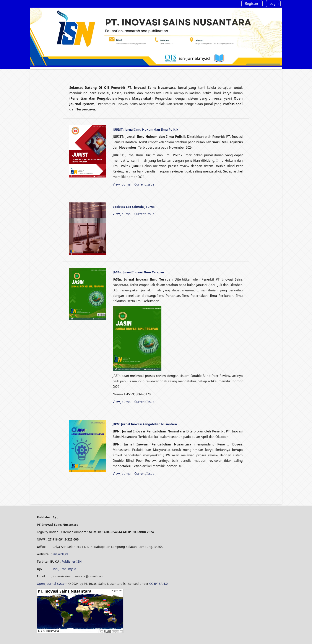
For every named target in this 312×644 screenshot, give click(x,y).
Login (274, 3)
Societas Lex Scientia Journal (134, 207)
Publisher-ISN (72, 561)
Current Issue (144, 184)
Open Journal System (53, 584)
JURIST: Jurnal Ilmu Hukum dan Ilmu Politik (145, 129)
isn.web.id (60, 554)
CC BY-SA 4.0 (159, 584)
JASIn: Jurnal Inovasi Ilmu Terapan (138, 272)
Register (252, 3)
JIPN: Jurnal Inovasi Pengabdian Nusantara (145, 424)
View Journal (122, 184)
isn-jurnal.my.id (65, 569)
